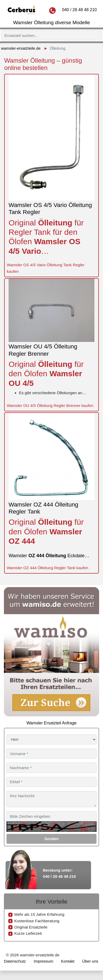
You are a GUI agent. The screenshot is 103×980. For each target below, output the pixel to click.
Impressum (43, 961)
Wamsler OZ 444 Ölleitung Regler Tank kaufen (47, 568)
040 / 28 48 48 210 (79, 10)
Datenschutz (15, 961)
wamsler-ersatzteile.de (21, 48)
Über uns (90, 961)
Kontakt (68, 961)
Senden (52, 839)
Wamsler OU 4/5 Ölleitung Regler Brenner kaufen (50, 405)
